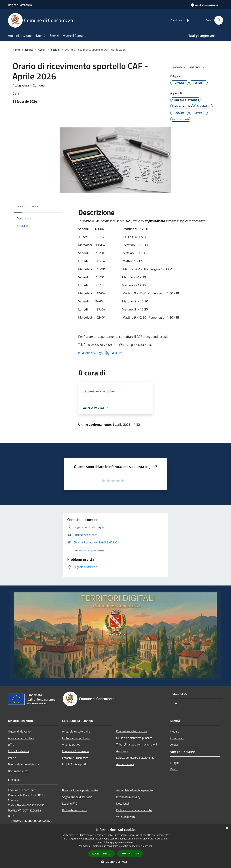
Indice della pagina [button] (27, 207)
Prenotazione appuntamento (80, 790)
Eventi (174, 769)
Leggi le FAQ (70, 803)
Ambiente (122, 751)
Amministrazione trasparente (135, 790)
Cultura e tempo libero (76, 738)
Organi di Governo (19, 731)
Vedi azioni (198, 67)
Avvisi (42, 50)
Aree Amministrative (21, 738)
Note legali (123, 803)
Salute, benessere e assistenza (135, 758)
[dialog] (115, 846)
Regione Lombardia (20, 5)
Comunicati (177, 738)
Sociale (55, 50)
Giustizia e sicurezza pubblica (134, 738)
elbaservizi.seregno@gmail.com (100, 353)
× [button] (227, 828)
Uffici (11, 745)
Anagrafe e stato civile (76, 731)
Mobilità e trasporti (74, 764)
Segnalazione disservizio (77, 797)
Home (16, 50)
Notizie (175, 731)
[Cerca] (219, 20)
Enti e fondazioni (18, 751)
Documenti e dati (19, 771)
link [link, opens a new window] (151, 846)
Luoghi (175, 763)
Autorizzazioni (125, 764)
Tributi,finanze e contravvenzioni (137, 744)
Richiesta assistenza (75, 810)
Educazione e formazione (132, 731)
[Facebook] (186, 20)
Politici (12, 758)
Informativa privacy (128, 797)
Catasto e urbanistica (75, 758)
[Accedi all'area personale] (205, 5)
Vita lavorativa (71, 745)
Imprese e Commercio (75, 751)
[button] (115, 862)
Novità (29, 50)
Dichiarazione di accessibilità (134, 810)
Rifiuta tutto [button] (130, 853)
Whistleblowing (126, 817)
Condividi (179, 67)
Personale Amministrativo (24, 764)
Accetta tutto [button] (101, 854)
